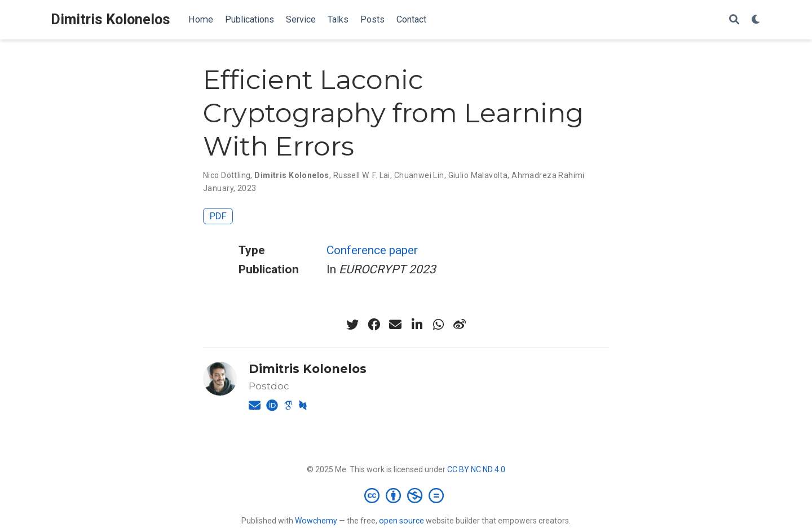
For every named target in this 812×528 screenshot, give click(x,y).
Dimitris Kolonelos (111, 19)
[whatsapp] (438, 325)
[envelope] (395, 325)
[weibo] (460, 325)
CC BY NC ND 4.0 (476, 469)
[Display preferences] (756, 20)
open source (401, 521)
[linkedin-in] (417, 325)
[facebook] (374, 325)
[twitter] (352, 325)
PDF (218, 216)
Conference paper (372, 250)
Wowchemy (316, 521)
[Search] (734, 20)
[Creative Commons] (406, 495)
